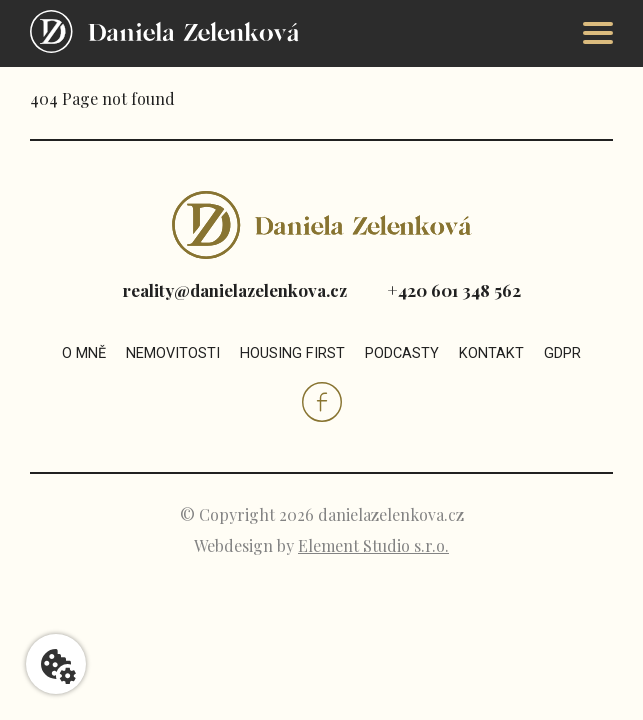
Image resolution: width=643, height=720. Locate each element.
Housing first (292, 353)
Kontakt (491, 353)
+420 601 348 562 (454, 290)
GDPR (562, 353)
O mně (84, 353)
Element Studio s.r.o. (373, 545)
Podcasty (402, 353)
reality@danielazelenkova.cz (235, 290)
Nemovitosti (173, 353)
